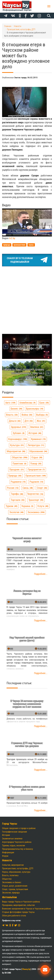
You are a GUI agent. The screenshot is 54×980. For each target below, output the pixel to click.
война (27, 415)
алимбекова (27, 403)
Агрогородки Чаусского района (17, 842)
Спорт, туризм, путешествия (15, 889)
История (6, 835)
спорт (42, 488)
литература (36, 445)
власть (12, 415)
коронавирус (18, 439)
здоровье (18, 427)
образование (38, 451)
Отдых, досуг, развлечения (15, 886)
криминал (38, 439)
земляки (37, 427)
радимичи (18, 482)
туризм (12, 506)
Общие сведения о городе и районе (19, 828)
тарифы (17, 494)
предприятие (36, 469)
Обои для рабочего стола (14, 916)
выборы (42, 415)
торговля (18, 500)
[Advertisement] (27, 297)
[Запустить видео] (27, 222)
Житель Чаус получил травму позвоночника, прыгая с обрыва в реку (24, 373)
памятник (19, 464)
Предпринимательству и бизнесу (18, 849)
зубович (19, 433)
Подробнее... (41, 574)
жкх (41, 421)
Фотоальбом (9, 897)
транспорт (36, 500)
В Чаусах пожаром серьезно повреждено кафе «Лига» (29, 346)
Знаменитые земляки (12, 839)
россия (13, 488)
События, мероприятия (13, 865)
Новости (7, 860)
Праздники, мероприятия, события (18, 905)
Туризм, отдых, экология (14, 846)
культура (17, 445)
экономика (36, 512)
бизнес (16, 409)
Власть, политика (10, 875)
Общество (7, 879)
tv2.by (12, 238)
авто (10, 403)
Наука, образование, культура (16, 872)
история (35, 433)
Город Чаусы (10, 824)
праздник (17, 469)
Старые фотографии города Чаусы (18, 912)
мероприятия (16, 451)
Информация (8, 852)
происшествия (36, 476)
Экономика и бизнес (12, 882)
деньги (15, 421)
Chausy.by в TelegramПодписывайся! (27, 260)
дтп (29, 421)
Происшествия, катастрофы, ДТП (18, 868)
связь (28, 488)
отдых (37, 457)
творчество (35, 494)
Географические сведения (15, 832)
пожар (36, 464)
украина (27, 506)
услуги (43, 506)
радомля (36, 482)
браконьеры (35, 409)
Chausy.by (26, 969)
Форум (5, 856)
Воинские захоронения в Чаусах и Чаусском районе (27, 909)
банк (44, 403)
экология (16, 512)
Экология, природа (11, 893)
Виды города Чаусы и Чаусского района (21, 902)
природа (15, 476)
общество (20, 457)
